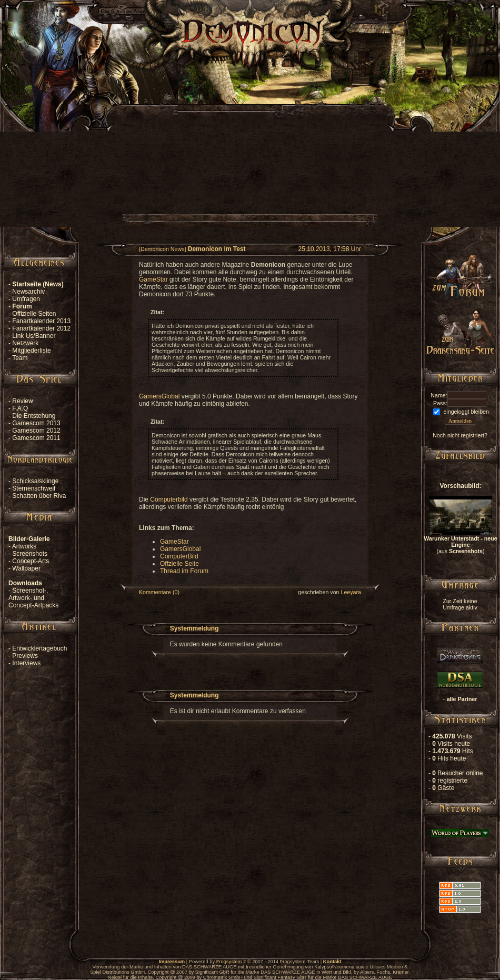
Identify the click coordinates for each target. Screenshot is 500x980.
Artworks (24, 546)
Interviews (26, 663)
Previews (25, 656)
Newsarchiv (28, 292)
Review (22, 401)
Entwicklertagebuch (39, 648)
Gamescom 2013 (36, 423)
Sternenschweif (34, 488)
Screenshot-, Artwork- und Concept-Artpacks (33, 598)
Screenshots (30, 554)
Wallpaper (26, 568)
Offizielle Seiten (34, 314)
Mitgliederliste (31, 351)
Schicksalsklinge (35, 481)
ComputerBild (179, 556)
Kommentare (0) (159, 592)
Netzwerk (25, 343)
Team (20, 358)
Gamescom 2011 (36, 438)
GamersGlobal (159, 396)
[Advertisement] (250, 153)
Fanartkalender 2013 (41, 321)
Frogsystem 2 (231, 962)
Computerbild (169, 499)
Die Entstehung (34, 416)
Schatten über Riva (39, 496)
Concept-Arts (31, 561)
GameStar (153, 279)
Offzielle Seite (179, 564)
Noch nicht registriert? (460, 435)
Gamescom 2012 (36, 431)
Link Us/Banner (34, 336)
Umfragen (26, 299)
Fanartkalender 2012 (41, 328)
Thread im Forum (184, 571)
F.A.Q (20, 408)
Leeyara (351, 592)
